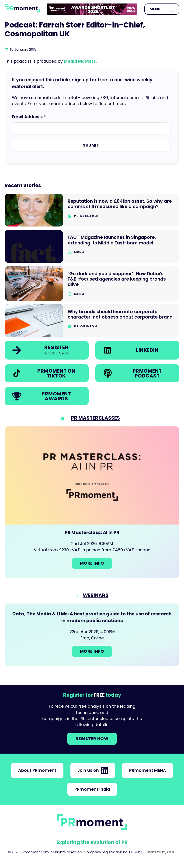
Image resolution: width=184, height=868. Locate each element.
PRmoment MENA (148, 770)
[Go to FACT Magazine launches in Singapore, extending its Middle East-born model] (92, 246)
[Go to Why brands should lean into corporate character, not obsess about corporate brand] (92, 321)
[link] (92, 9)
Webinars (96, 595)
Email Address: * (29, 117)
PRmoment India (92, 789)
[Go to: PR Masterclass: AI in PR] (92, 502)
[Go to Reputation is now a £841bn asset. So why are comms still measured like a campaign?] (92, 210)
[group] (92, 9)
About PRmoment (37, 770)
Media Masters (80, 61)
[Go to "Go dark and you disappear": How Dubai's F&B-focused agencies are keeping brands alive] (92, 284)
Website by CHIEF (161, 852)
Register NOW (92, 739)
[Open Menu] (162, 9)
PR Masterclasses (95, 418)
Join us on (93, 770)
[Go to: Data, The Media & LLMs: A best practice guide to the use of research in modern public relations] (92, 635)
